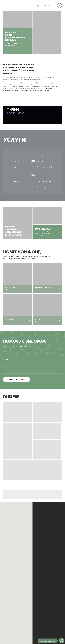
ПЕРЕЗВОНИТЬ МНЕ (17, 379)
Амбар (15, 188)
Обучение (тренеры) (44, 175)
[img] (18, 278)
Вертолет (40, 161)
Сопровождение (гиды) (44, 167)
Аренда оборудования (44, 187)
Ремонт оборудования (44, 181)
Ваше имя (7, 368)
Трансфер (40, 155)
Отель (15, 155)
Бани (15, 175)
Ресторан (16, 161)
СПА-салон (17, 168)
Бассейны (16, 181)
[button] (32, 115)
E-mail (6, 359)
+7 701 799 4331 (44, 5)
